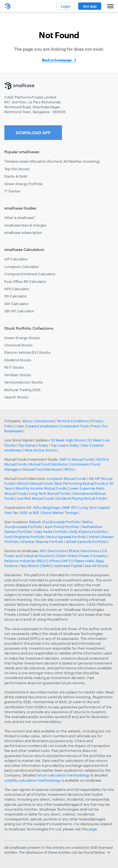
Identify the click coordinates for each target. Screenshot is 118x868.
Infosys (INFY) (60, 561)
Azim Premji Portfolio (62, 527)
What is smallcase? (20, 218)
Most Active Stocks (41, 450)
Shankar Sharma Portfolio (42, 542)
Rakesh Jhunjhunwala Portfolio (55, 522)
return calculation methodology (63, 775)
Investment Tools (74, 426)
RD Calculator (16, 296)
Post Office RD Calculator (25, 281)
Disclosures (45, 421)
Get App (90, 6)
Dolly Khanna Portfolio (88, 532)
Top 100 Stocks (17, 169)
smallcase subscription (23, 232)
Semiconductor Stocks (24, 382)
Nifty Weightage (46, 507)
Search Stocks (16, 397)
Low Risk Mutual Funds (35, 498)
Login (66, 6)
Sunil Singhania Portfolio (24, 537)
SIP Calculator (16, 259)
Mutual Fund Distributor (42, 469)
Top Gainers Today (33, 445)
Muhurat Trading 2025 (22, 390)
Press (95, 426)
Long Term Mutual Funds (49, 493)
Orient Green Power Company (81, 556)
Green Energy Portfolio (24, 184)
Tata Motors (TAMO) (36, 566)
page (93, 829)
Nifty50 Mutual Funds (35, 483)
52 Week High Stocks (68, 440)
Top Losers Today (65, 445)
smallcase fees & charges (25, 225)
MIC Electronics (53, 551)
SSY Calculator (17, 304)
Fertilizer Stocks (18, 375)
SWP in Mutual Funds (76, 459)
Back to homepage (57, 60)
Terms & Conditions (73, 421)
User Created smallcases (37, 426)
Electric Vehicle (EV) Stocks (27, 352)
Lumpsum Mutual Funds (66, 479)
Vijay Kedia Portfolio (51, 532)
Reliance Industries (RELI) (25, 561)
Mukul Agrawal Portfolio (67, 537)
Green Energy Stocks (22, 338)
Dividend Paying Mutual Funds (81, 498)
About (28, 421)
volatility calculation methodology (32, 780)
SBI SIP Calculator (19, 311)
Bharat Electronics (84, 551)
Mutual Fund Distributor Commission (59, 464)
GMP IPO (70, 507)
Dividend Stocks (18, 360)
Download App (33, 132)
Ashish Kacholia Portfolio (86, 542)
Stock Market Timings (60, 513)
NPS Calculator (17, 289)
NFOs (69, 469)
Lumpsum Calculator (22, 267)
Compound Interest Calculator (30, 274)
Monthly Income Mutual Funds (41, 488)
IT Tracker (12, 191)
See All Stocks (96, 566)
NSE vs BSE (30, 513)
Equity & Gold (16, 176)
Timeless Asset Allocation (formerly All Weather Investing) (52, 161)
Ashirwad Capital (68, 566)
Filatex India (84, 561)
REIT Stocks (14, 367)
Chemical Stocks (18, 345)
